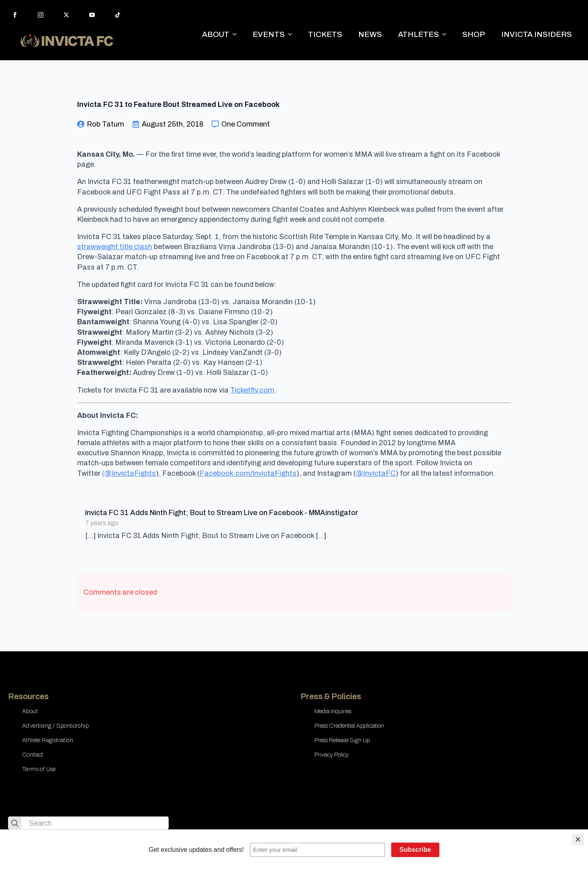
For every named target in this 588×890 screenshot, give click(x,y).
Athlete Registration (48, 740)
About (30, 711)
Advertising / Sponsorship (55, 726)
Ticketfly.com (252, 390)
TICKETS (325, 34)
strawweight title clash (115, 247)
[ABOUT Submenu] (237, 34)
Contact (33, 755)
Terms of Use (39, 769)
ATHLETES (419, 34)
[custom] (118, 15)
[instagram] (41, 15)
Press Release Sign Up (342, 740)
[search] (15, 823)
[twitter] (66, 15)
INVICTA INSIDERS (537, 34)
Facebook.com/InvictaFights (248, 473)
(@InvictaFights (129, 473)
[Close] (578, 839)
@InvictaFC (376, 473)
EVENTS (269, 34)
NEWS (370, 34)
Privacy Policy (332, 755)
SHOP (474, 34)
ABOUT (216, 34)
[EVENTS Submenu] (292, 34)
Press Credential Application (349, 726)
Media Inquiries (333, 711)
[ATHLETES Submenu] (447, 34)
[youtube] (92, 15)
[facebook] (15, 15)
